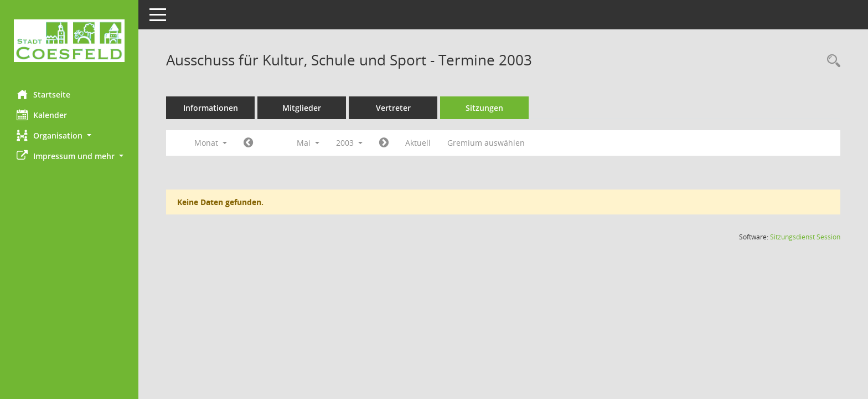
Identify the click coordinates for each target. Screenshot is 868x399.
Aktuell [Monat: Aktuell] (418, 143)
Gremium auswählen (486, 143)
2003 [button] (349, 143)
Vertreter (393, 108)
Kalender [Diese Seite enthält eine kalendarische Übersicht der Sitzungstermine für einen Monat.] (42, 115)
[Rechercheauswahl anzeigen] (831, 61)
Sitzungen (484, 108)
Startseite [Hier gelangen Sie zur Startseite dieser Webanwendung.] (43, 94)
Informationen (211, 108)
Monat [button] (211, 143)
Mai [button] (308, 143)
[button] (69, 135)
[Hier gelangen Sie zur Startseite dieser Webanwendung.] (69, 41)
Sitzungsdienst (805, 237)
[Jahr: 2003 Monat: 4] (248, 143)
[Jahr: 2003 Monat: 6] (384, 143)
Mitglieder (302, 108)
